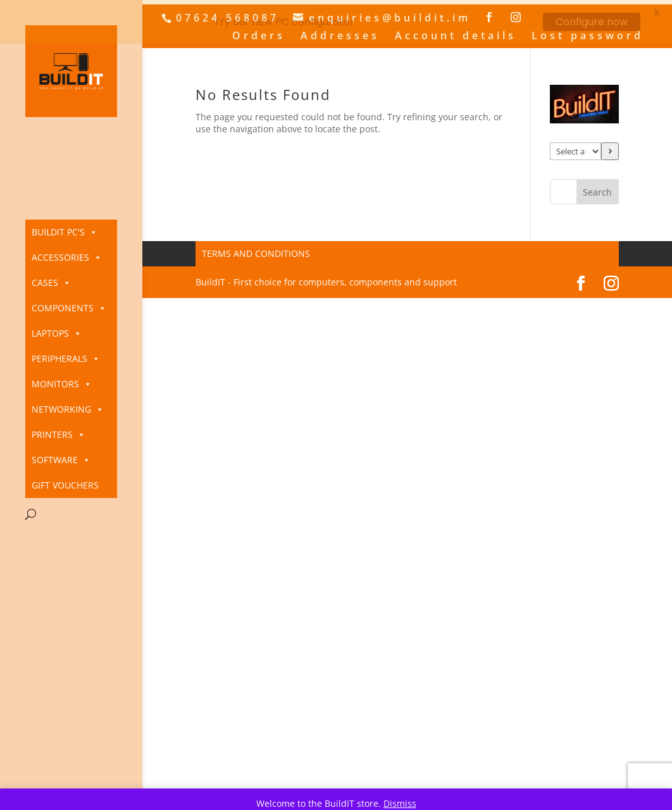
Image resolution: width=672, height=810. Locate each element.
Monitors (62, 384)
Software (61, 460)
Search (597, 188)
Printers (59, 435)
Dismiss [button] (400, 803)
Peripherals (66, 359)
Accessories (67, 258)
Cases (51, 283)
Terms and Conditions (256, 250)
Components (69, 308)
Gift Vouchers (65, 485)
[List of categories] (576, 147)
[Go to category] (610, 147)
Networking (68, 409)
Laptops (57, 333)
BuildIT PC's (65, 232)
